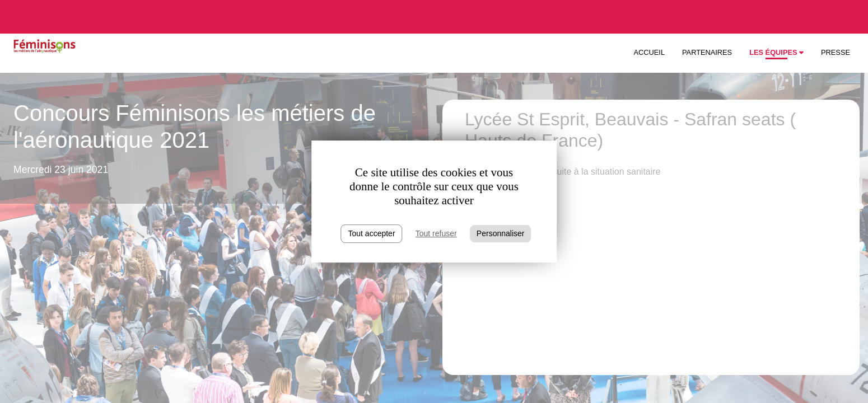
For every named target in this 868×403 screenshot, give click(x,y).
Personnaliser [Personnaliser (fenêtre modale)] (501, 233)
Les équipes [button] (776, 52)
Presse (836, 52)
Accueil (649, 52)
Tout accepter (372, 233)
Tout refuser (436, 233)
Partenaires (707, 52)
